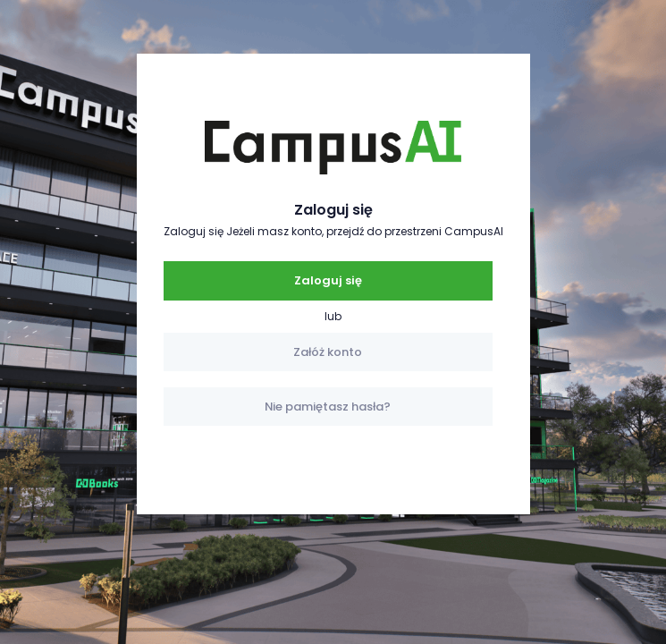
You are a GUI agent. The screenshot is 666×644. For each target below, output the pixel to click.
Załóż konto (328, 352)
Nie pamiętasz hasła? (328, 407)
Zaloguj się (328, 280)
